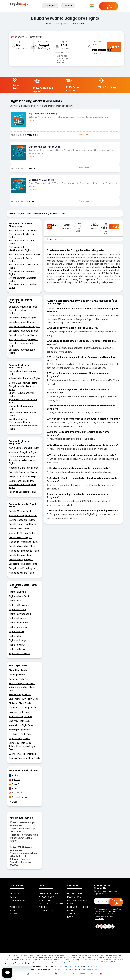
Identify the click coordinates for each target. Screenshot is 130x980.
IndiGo (13, 775)
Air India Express (18, 797)
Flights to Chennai (18, 627)
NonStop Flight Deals (19, 730)
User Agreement (77, 966)
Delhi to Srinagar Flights (21, 559)
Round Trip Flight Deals (21, 716)
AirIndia (14, 788)
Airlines (71, 914)
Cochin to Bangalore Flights (23, 472)
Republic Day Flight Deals (22, 683)
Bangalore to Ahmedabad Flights (22, 351)
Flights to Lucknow (18, 623)
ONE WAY (17, 37)
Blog (12, 910)
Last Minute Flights (78, 907)
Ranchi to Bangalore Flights (23, 492)
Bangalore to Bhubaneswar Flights (23, 388)
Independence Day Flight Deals (22, 688)
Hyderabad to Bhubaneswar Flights (23, 401)
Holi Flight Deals (17, 675)
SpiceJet (14, 780)
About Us (14, 893)
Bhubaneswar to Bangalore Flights (23, 279)
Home (12, 213)
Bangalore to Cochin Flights (23, 335)
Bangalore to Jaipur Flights (22, 318)
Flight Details (55, 239)
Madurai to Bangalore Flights (23, 468)
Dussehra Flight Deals (20, 679)
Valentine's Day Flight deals (23, 708)
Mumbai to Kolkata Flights (22, 573)
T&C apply (33, 120)
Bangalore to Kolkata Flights (23, 564)
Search (114, 47)
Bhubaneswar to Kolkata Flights (25, 255)
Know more (84, 135)
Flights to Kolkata (17, 609)
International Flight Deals (21, 725)
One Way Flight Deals (20, 721)
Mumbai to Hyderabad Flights (24, 542)
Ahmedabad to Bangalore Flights (22, 462)
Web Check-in (16, 907)
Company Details (18, 900)
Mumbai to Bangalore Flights (23, 452)
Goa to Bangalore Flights (21, 481)
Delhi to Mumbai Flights (20, 511)
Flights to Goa (16, 601)
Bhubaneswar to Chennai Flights (21, 242)
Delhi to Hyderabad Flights (22, 524)
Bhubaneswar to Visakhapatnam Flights (20, 249)
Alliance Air (15, 793)
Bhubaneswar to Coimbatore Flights (23, 266)
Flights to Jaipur (17, 645)
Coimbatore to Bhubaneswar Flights (23, 414)
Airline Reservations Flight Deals (22, 748)
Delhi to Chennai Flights (21, 555)
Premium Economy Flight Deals (24, 758)
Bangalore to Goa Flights (21, 322)
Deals (70, 917)
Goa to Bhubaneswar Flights (23, 383)
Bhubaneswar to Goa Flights (23, 231)
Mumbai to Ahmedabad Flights (24, 551)
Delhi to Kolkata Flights (20, 537)
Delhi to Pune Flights (19, 529)
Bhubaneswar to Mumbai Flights (21, 236)
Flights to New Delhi (19, 596)
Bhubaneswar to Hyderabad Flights (23, 286)
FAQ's (12, 904)
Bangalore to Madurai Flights (23, 331)
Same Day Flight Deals (20, 743)
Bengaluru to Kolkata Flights (23, 307)
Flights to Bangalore (19, 605)
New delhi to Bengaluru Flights (24, 448)
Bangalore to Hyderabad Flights (21, 312)
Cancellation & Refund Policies (62, 970)
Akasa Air (14, 784)
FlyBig (13, 802)
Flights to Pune (16, 631)
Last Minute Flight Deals (21, 734)
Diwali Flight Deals (18, 670)
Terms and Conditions (104, 918)
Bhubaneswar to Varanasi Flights (22, 273)
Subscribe (117, 902)
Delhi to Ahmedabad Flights (23, 546)
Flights (50, 6)
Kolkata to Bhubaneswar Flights (25, 378)
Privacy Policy (46, 897)
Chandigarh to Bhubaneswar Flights (23, 427)
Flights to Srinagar (18, 640)
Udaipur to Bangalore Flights (23, 477)
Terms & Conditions (49, 893)
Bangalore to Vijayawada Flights (21, 345)
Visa (68, 6)
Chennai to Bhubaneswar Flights (21, 394)
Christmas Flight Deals (20, 703)
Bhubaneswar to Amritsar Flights (21, 260)
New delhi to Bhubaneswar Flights (22, 372)
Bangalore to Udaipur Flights (23, 339)
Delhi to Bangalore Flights (22, 520)
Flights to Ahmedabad (20, 614)
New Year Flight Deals (20, 694)
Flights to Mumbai (18, 592)
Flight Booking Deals (19, 738)
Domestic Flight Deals (20, 712)
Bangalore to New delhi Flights (24, 326)
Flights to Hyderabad (19, 618)
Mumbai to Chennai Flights (22, 533)
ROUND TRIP (34, 37)
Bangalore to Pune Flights (22, 568)
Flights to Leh (15, 636)
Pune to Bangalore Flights (22, 457)
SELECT (116, 227)
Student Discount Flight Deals (24, 699)
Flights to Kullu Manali (20, 653)
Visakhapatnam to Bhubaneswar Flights (19, 421)
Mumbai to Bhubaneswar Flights (21, 407)
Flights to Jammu (17, 649)
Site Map (14, 914)
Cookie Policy (46, 910)
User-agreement (47, 900)
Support (14, 897)
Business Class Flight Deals (22, 754)
